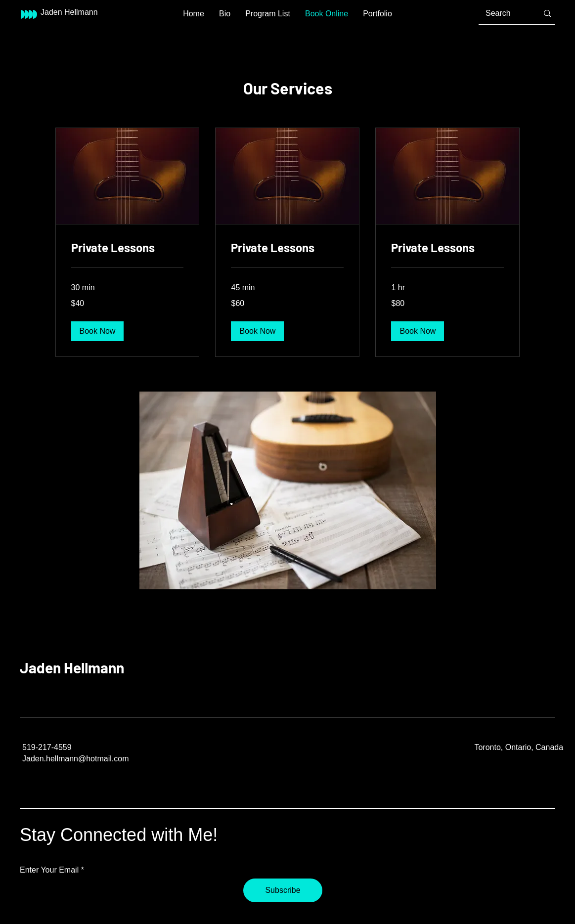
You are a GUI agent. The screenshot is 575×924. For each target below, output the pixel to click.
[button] (98, 331)
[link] (128, 248)
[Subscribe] (283, 890)
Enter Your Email (49, 870)
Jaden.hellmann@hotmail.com (75, 759)
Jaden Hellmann (72, 667)
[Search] (504, 13)
